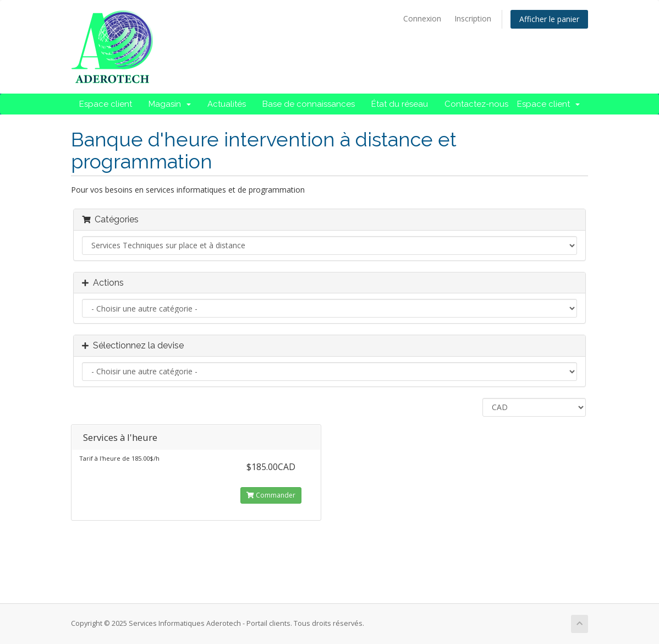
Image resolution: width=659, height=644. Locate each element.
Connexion (422, 18)
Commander (271, 495)
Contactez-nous (476, 104)
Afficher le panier (549, 19)
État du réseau (400, 104)
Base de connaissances (309, 104)
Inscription (473, 18)
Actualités (227, 104)
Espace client (106, 104)
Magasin (170, 104)
